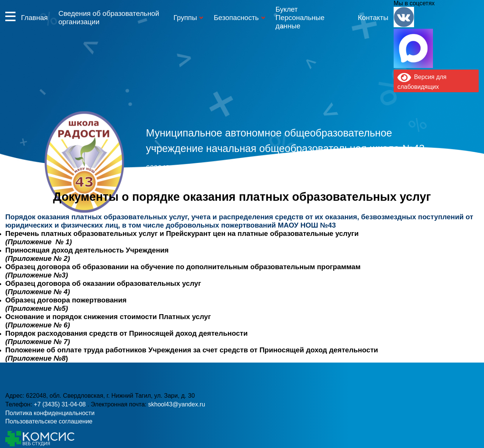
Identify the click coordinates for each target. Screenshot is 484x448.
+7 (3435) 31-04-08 (210, 181)
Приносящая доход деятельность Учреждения (87, 250)
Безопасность (236, 18)
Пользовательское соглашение (49, 421)
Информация (10, 16)
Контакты (373, 18)
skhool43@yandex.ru (346, 181)
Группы (185, 18)
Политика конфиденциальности (50, 413)
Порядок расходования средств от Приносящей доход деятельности (126, 333)
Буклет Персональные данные (300, 18)
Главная (34, 18)
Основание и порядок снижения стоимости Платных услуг (108, 317)
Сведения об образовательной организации (109, 18)
